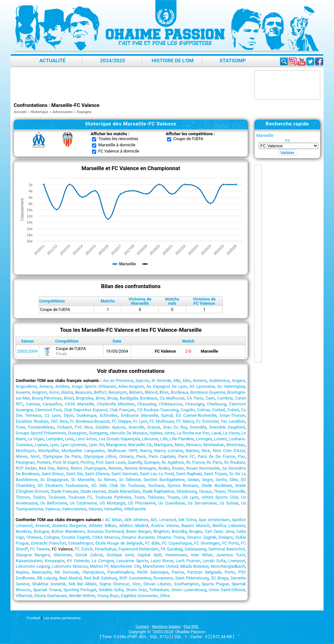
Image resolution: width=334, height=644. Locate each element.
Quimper (152, 462)
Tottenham (159, 590)
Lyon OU (96, 445)
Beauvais (83, 392)
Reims (63, 468)
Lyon (54, 445)
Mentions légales (166, 626)
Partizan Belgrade (204, 572)
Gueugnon (77, 433)
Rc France (196, 462)
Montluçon (26, 451)
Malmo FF (99, 566)
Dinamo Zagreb (202, 537)
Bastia (67, 392)
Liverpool (236, 561)
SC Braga (220, 578)
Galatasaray (196, 549)
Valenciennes (74, 509)
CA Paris (195, 398)
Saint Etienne (97, 474)
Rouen (178, 468)
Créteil (233, 410)
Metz (179, 445)
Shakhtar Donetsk (49, 584)
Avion (54, 392)
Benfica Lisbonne (229, 526)
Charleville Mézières (116, 404)
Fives (21, 427)
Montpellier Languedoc (83, 451)
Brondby (179, 531)
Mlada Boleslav (195, 566)
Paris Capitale (162, 456)
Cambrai (225, 398)
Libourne (150, 439)
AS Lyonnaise (202, 386)
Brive (100, 398)
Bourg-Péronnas (47, 398)
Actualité (52, 61)
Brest (69, 398)
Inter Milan (202, 555)
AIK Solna (187, 520)
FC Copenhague (177, 543)
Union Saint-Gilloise (227, 590)
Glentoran (62, 555)
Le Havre (231, 433)
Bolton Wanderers (68, 531)
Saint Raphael (189, 474)
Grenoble (198, 427)
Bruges (196, 531)
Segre (207, 480)
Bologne (42, 531)
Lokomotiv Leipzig (33, 566)
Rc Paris (214, 462)
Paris (141, 456)
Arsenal (42, 526)
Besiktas (24, 531)
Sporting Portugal (80, 590)
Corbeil (219, 410)
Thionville (236, 491)
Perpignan (25, 462)
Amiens (200, 381)
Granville (137, 427)
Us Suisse (229, 503)
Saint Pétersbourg (192, 578)
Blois (164, 392)
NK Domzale (67, 572)
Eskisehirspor (81, 543)
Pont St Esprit (66, 462)
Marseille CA (140, 445)
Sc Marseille (83, 480)
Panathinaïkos (121, 572)
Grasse (154, 427)
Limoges (204, 439)
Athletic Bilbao (103, 526)
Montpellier (48, 451)
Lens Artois (87, 439)
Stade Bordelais (217, 485)
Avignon (39, 392)
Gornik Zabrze (89, 555)
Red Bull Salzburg (100, 578)
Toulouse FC (80, 497)
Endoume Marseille (139, 415)
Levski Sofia (214, 561)
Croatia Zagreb (76, 537)
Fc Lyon (140, 421)
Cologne (52, 537)
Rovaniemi (163, 578)
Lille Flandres (182, 439)
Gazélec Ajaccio (110, 427)
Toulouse (57, 497)
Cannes (33, 404)
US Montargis (113, 503)
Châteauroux (171, 404)
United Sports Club (220, 497)
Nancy (146, 451)
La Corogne (103, 561)
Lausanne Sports (132, 561)
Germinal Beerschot (227, 549)
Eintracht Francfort (48, 543)
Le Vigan (36, 439)
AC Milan (114, 520)
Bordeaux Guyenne (208, 392)
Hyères (156, 433)
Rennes (115, 468)
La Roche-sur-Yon (193, 433)
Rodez (164, 468)
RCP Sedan (26, 468)
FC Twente (40, 549)
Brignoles (85, 398)
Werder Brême (82, 596)
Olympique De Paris (62, 456)
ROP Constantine (135, 578)
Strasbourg (187, 491)
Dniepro (226, 537)
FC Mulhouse (162, 421)
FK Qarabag (172, 549)
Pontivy (87, 462)
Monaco (194, 445)
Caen (210, 398)
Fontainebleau (41, 427)
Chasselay (147, 404)
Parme (178, 572)
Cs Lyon (53, 415)
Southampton (186, 584)
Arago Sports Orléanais (94, 386)
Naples (22, 572)
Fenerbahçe (106, 549)
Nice (206, 451)
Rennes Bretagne (140, 468)
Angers (238, 381)
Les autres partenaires (62, 618)
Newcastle (42, 572)
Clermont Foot (49, 410)
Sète (234, 480)
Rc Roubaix (235, 462)
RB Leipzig (47, 578)
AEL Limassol (163, 520)
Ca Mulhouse (172, 398)
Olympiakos (93, 572)
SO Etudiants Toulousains (63, 485)
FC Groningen (207, 543)
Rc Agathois (173, 462)
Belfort (100, 392)
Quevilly (135, 462)
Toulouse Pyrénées (113, 497)
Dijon (69, 415)
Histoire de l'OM (173, 61)
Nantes (192, 451)
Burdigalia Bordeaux (138, 398)
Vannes (95, 509)
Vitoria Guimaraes (51, 596)
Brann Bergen (139, 531)
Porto (230, 572)
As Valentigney (231, 386)
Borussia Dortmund (105, 531)
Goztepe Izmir (120, 555)
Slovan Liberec (157, 584)
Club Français (122, 410)
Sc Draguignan (54, 480)
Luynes (41, 445)
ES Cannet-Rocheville (196, 415)
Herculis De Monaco (129, 433)
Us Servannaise (202, 503)
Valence (52, 509)
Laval (216, 433)
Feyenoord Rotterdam (138, 549)
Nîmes (22, 456)
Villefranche (135, 509)
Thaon (220, 491)
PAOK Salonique (153, 572)
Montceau (236, 445)
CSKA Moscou (106, 537)
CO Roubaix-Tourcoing (158, 410)
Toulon (39, 497)
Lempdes (55, 439)
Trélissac (156, 497)
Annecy (46, 386)
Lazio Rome (162, 561)
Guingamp (98, 433)
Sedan (193, 480)
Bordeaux (179, 392)
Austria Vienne (165, 526)
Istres (170, 433)
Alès (187, 381)
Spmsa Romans (183, 485)
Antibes (62, 386)
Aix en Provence (118, 381)
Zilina (165, 596)
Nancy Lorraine (169, 451)
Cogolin (187, 410)
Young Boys (108, 596)
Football (33, 618)
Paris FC (186, 456)
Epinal (167, 415)
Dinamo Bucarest (138, 537)
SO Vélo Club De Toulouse (118, 485)
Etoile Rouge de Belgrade (119, 543)
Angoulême (26, 386)
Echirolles (109, 415)
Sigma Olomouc (115, 584)
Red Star (47, 468)
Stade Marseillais (124, 491)
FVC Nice (84, 427)
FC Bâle (152, 543)
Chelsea (34, 537)
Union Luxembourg (189, 590)
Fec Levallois (233, 421)
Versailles (113, 509)
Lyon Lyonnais (74, 445)
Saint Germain (124, 474)
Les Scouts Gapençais (119, 439)
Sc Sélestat (130, 480)
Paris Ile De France (216, 456)
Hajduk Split (150, 555)
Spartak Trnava (47, 590)
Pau (241, 456)
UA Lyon (190, 497)
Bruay (113, 398)
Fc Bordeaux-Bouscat (90, 421)
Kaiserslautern (29, 561)
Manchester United (160, 566)
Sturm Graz (136, 590)
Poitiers (44, 462)
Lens (69, 439)
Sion (137, 584)
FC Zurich (84, 549)
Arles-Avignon (131, 386)
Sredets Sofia (111, 590)
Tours (139, 497)
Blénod (151, 392)
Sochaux (156, 485)
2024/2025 (113, 61)
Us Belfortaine (54, 503)
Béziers (136, 392)
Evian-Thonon (232, 415)
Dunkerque (87, 415)
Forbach (65, 427)
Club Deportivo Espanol (86, 410)
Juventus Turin (231, 555)
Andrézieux (219, 381)
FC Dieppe (121, 421)
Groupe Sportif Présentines (41, 433)
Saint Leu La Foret (157, 474)
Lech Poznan (188, 561)
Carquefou (52, 404)
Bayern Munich (196, 526)
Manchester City (126, 566)
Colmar (203, 410)
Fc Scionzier (207, 421)
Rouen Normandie (203, 468)
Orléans (127, 456)
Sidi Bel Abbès (83, 584)
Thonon (23, 497)
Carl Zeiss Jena (219, 531)
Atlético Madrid (134, 526)
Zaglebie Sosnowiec (139, 596)
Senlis (221, 480)
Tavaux (205, 491)
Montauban (214, 445)
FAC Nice (59, 421)
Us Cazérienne (83, 503)
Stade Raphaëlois (158, 491)
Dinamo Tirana (171, 537)
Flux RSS (191, 626)
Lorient (220, 439)
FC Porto (230, 543)
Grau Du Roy (175, 427)
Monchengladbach (228, 566)
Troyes (173, 497)
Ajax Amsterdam (214, 520)
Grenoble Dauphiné (227, 427)
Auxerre (23, 392)
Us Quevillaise (172, 503)
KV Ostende (78, 561)
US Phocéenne (142, 503)
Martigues (163, 445)
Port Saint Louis (111, 462)
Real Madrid (70, 578)
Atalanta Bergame (69, 526)
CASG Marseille (79, 404)
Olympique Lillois (100, 456)
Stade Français (64, 491)
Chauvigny (194, 404)
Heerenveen (176, 555)
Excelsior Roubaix (32, 421)
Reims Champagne (89, 468)
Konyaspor (55, 561)
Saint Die (74, 474)
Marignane (116, 445)
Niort (35, 456)
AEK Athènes (136, 520)
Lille (164, 439)
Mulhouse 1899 (122, 451)
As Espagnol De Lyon (167, 386)
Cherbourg (216, 404)
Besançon (118, 392)
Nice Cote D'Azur (229, 451)
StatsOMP (233, 61)
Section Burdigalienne (164, 480)
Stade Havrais (93, 491)
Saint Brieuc (53, 474)
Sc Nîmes (107, 480)
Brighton (161, 531)
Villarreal (24, 596)
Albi (177, 381)
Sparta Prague (215, 584)
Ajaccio (142, 381)
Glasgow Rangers (33, 555)
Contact (142, 626)
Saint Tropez (216, 474)
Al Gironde (161, 381)
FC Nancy (185, 421)
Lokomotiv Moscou (70, 566)
